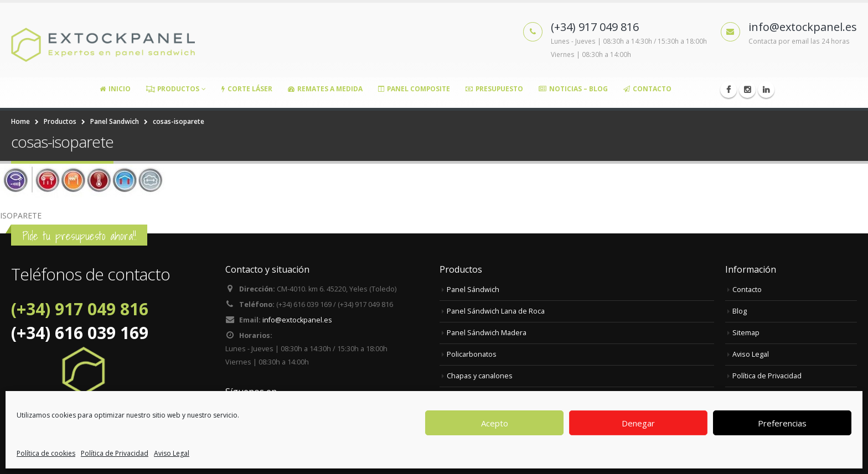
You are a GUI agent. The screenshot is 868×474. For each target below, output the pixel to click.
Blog (740, 311)
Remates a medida (325, 89)
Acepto (495, 423)
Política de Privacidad (115, 453)
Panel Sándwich (473, 290)
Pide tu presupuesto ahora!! (79, 236)
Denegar (638, 423)
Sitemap (746, 333)
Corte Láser (247, 89)
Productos (173, 89)
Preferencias (782, 423)
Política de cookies (46, 453)
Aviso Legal (172, 453)
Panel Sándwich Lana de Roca (496, 311)
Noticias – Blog (573, 89)
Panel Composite (414, 89)
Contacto (647, 89)
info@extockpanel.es (297, 320)
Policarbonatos (472, 354)
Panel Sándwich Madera (487, 333)
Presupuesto (494, 89)
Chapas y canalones (480, 376)
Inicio (115, 89)
